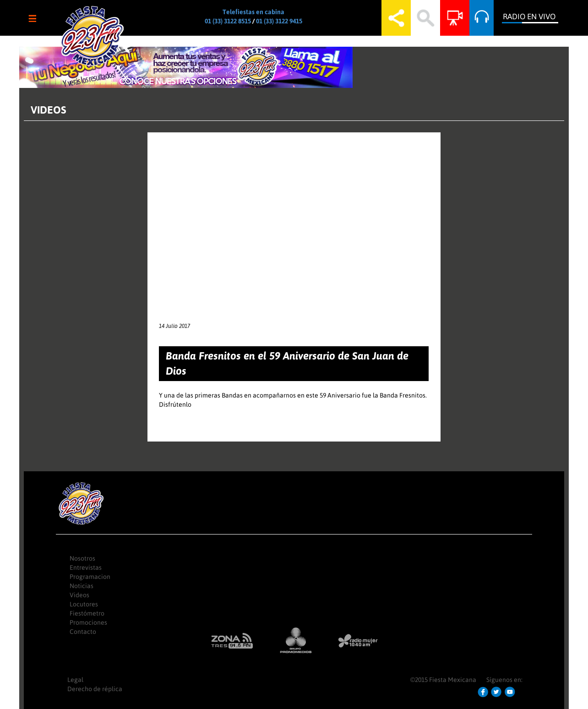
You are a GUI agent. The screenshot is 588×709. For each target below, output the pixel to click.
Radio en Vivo (529, 16)
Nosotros (82, 558)
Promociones (88, 622)
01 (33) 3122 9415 (279, 21)
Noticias (82, 586)
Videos (79, 595)
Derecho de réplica (95, 689)
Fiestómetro (87, 613)
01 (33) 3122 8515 (228, 21)
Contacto (83, 632)
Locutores (84, 604)
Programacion (90, 577)
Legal (75, 680)
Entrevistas (86, 567)
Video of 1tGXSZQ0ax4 (294, 222)
